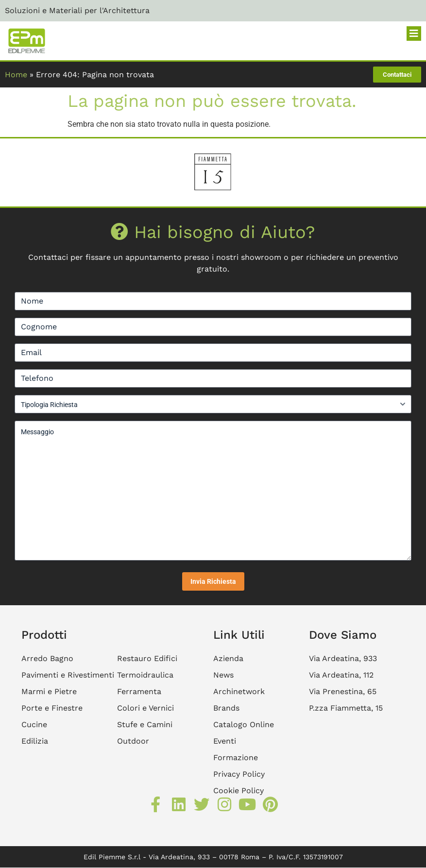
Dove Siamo (343, 635)
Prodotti (44, 635)
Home (16, 75)
